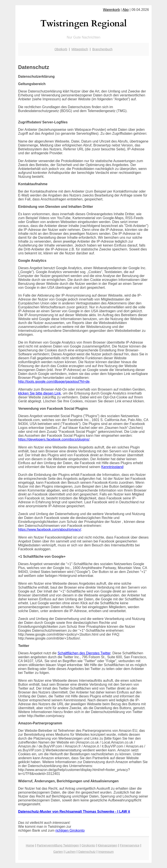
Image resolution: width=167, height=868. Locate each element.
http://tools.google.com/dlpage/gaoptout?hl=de (54, 382)
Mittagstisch (80, 49)
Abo (125, 10)
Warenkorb (111, 10)
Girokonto (88, 845)
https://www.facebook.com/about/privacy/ (50, 530)
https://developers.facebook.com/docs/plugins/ (54, 439)
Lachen (71, 852)
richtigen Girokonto (70, 830)
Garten (58, 852)
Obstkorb (61, 49)
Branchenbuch (103, 49)
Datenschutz (87, 852)
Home (30, 845)
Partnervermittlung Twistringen (58, 845)
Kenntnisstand (112, 467)
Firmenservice (130, 845)
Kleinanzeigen (107, 845)
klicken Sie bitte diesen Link (39, 393)
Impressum (106, 852)
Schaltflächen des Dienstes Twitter (84, 653)
